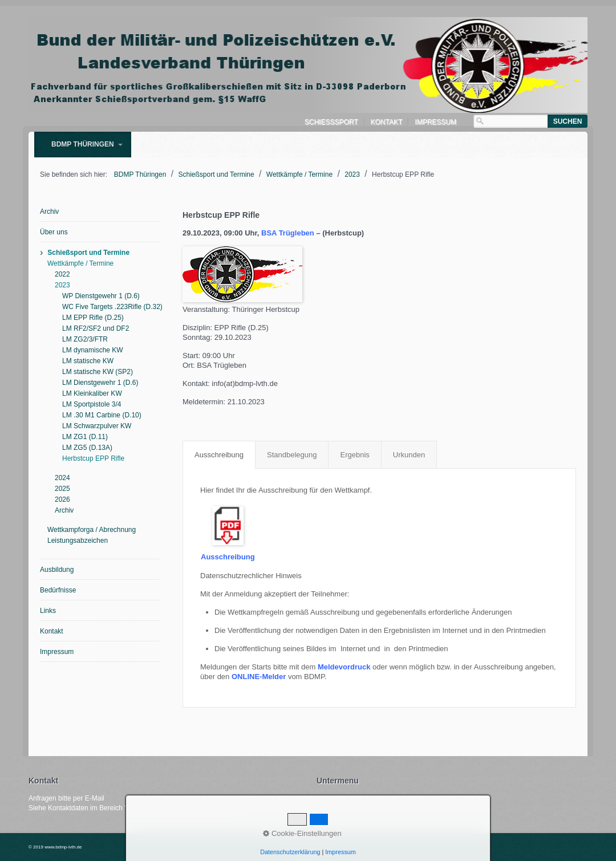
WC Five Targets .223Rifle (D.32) (111, 307)
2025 (62, 489)
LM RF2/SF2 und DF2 (96, 328)
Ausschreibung (219, 455)
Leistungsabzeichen (78, 541)
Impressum (435, 122)
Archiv (49, 212)
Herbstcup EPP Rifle (93, 458)
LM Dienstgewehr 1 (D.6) (100, 383)
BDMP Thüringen (83, 144)
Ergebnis (354, 455)
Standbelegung (292, 455)
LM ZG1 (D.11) (85, 437)
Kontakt (387, 122)
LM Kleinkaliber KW (92, 393)
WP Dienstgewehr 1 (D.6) (101, 296)
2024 (62, 478)
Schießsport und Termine (88, 253)
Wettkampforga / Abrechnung (92, 530)
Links (48, 611)
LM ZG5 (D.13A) (87, 448)
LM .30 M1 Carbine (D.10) (102, 415)
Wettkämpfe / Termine (80, 263)
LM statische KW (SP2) (98, 372)
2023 (62, 285)
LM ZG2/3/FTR (85, 339)
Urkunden (409, 455)
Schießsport (331, 122)
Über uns (54, 232)
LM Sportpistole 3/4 (92, 404)
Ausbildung (57, 570)
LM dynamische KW (93, 350)
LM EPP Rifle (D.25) (93, 318)
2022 (62, 274)
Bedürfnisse (58, 590)
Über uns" (142, 808)
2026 (62, 499)
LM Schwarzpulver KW (97, 426)
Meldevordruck (344, 667)
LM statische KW (88, 361)
